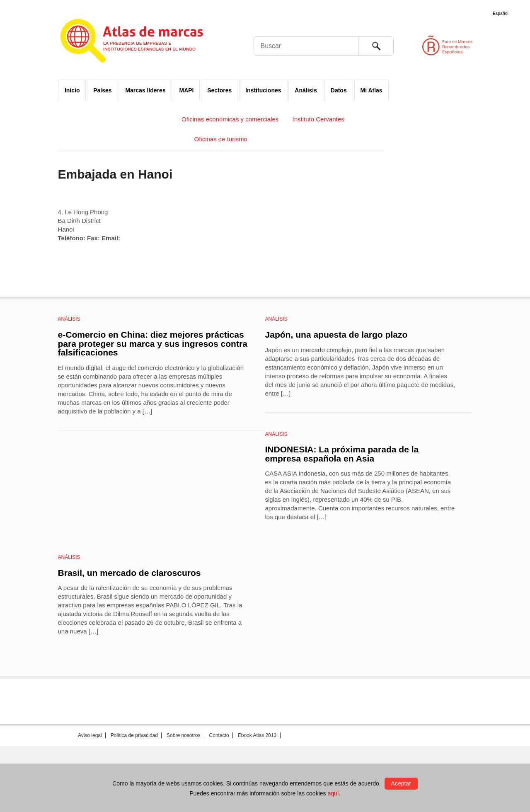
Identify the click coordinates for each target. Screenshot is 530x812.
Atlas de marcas (142, 42)
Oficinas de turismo (220, 139)
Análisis (306, 90)
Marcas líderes (145, 90)
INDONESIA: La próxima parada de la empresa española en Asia (342, 454)
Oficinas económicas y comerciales (230, 119)
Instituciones (263, 90)
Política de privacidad (134, 735)
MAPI (186, 90)
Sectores (219, 90)
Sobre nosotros (183, 735)
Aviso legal (90, 735)
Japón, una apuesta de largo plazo (336, 335)
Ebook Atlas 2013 (257, 735)
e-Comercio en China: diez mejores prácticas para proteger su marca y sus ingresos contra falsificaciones (153, 343)
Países (102, 90)
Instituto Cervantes (318, 119)
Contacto (219, 735)
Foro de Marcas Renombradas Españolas (495, 45)
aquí (333, 793)
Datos (339, 90)
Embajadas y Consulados (133, 119)
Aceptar (401, 783)
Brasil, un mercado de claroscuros (129, 573)
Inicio (72, 90)
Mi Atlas (371, 90)
